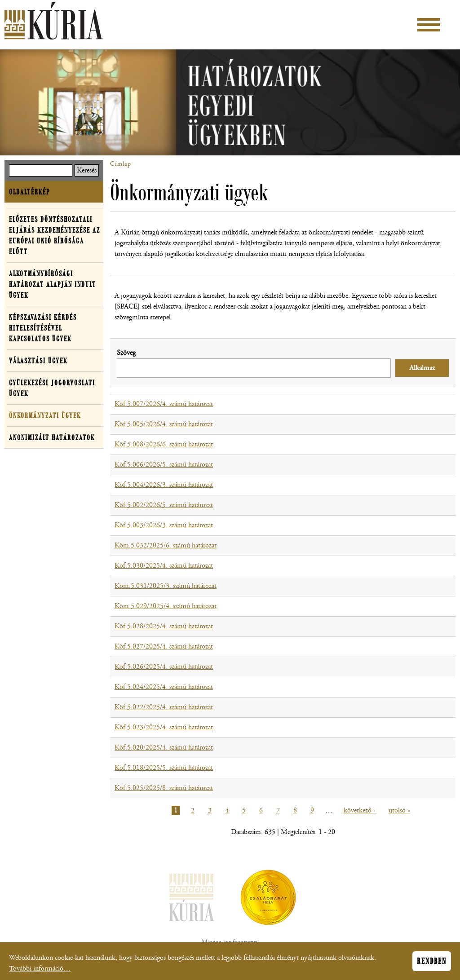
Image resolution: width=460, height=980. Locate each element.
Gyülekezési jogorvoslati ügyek (52, 388)
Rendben (432, 962)
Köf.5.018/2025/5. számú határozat (164, 768)
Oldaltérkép (29, 192)
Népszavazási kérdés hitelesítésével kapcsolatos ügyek (43, 328)
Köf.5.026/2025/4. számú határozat (164, 667)
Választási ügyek (38, 361)
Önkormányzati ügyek (45, 415)
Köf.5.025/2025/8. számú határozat (164, 788)
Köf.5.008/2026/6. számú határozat (164, 444)
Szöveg (126, 353)
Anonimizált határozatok (52, 437)
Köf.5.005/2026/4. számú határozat (164, 424)
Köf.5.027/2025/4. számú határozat (164, 647)
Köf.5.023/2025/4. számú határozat (164, 727)
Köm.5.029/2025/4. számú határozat (166, 606)
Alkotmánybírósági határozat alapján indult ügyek (53, 284)
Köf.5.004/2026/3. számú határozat (164, 485)
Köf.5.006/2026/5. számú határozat (164, 465)
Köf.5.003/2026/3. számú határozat (164, 525)
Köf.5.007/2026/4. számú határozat (164, 404)
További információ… (40, 970)
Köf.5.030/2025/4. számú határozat (164, 566)
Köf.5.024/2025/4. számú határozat (164, 687)
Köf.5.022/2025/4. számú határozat (164, 707)
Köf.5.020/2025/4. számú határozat (164, 748)
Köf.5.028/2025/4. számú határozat (164, 626)
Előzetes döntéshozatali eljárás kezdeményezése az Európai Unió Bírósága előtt (55, 235)
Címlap (121, 164)
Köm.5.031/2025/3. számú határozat (166, 586)
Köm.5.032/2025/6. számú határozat (166, 545)
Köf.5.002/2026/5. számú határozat (164, 505)
